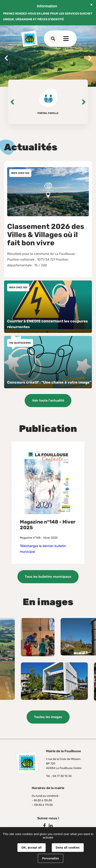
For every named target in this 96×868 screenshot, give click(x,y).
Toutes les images (48, 717)
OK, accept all (32, 848)
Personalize (51, 858)
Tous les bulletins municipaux (48, 577)
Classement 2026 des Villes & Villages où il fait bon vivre (46, 235)
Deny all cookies (68, 848)
